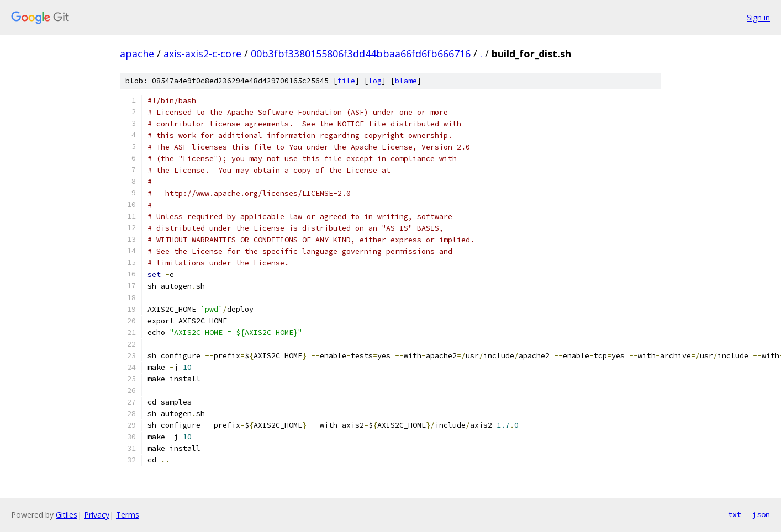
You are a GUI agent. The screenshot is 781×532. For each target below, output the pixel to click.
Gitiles (67, 515)
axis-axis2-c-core (202, 54)
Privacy (97, 515)
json (761, 514)
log (375, 81)
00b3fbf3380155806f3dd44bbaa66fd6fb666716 (361, 54)
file (346, 81)
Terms (128, 515)
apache (137, 54)
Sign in (758, 17)
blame (406, 81)
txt (735, 514)
